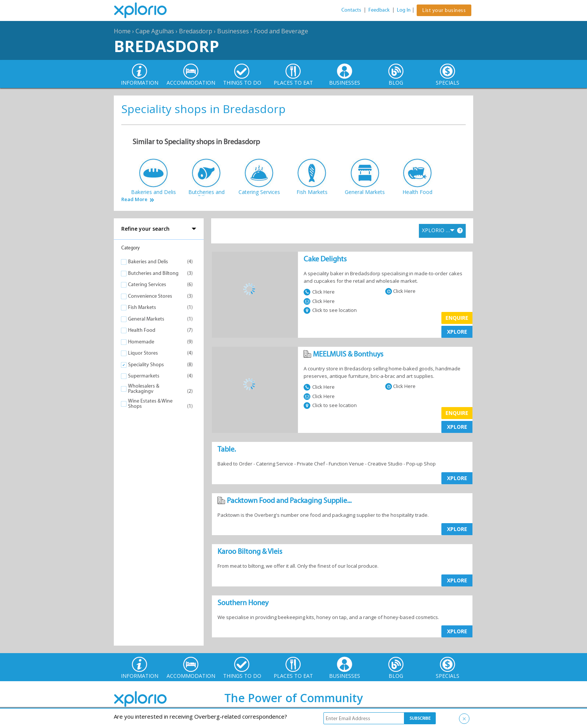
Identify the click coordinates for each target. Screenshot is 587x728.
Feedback (379, 10)
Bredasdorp (196, 31)
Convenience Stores (150, 296)
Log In (404, 10)
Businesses (233, 31)
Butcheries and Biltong (153, 273)
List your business (444, 10)
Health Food (142, 330)
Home (122, 31)
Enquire (457, 318)
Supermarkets (144, 376)
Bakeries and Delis (148, 262)
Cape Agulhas (155, 31)
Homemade (141, 342)
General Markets (146, 319)
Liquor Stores (143, 353)
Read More (134, 199)
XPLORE (457, 332)
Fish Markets (142, 307)
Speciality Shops (146, 365)
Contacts (351, 10)
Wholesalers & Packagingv (144, 389)
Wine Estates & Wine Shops (150, 404)
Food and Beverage (281, 31)
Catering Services (147, 284)
